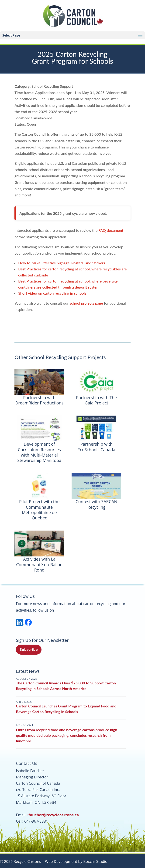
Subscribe (29, 649)
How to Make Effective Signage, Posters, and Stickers (62, 263)
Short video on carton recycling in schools (52, 293)
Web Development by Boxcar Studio (76, 861)
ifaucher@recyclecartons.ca (53, 815)
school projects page (86, 303)
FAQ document (111, 230)
